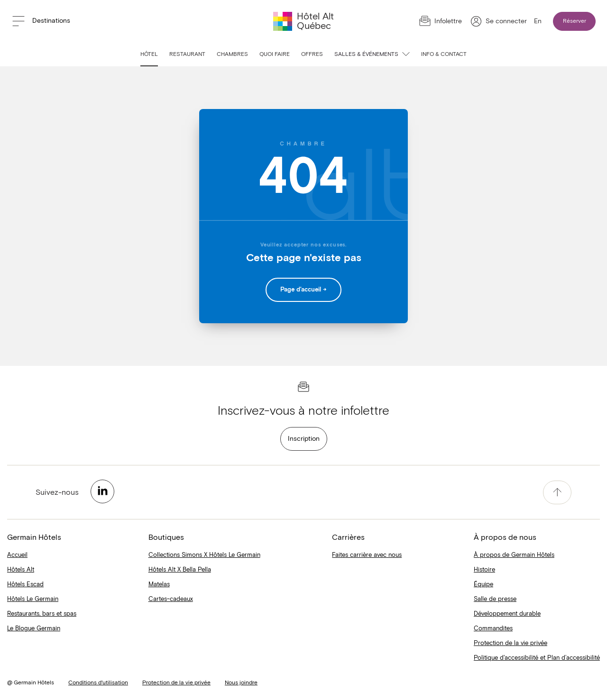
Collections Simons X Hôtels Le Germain (204, 555)
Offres (312, 55)
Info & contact (444, 55)
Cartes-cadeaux (171, 599)
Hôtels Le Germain (33, 599)
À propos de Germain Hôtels (514, 555)
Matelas (159, 585)
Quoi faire (275, 55)
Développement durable (507, 614)
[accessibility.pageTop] (557, 492)
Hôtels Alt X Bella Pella (180, 570)
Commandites (493, 629)
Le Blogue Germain (34, 629)
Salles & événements (372, 55)
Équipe (483, 585)
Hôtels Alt (21, 570)
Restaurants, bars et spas (42, 614)
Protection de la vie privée (510, 643)
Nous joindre (241, 683)
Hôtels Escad (25, 585)
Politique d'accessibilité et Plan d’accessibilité (537, 658)
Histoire (484, 570)
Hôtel (149, 55)
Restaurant (187, 55)
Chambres (232, 55)
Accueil (17, 555)
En (538, 21)
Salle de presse (495, 599)
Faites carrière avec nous (367, 555)
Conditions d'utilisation (98, 683)
